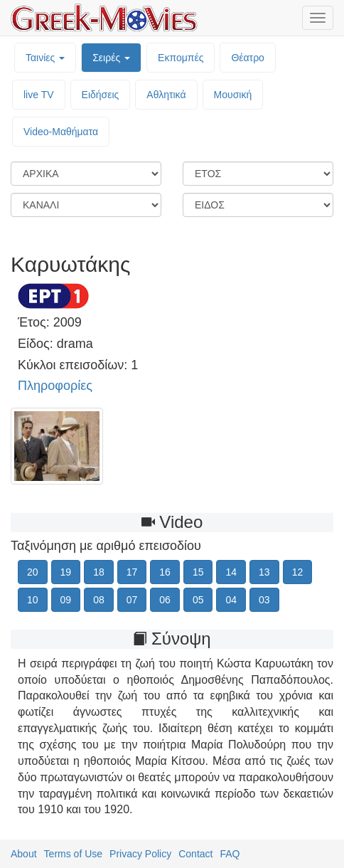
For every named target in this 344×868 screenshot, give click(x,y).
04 (231, 600)
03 (264, 600)
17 (132, 572)
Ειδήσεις (101, 95)
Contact (195, 854)
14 (231, 572)
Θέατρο (248, 58)
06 (165, 600)
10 (33, 600)
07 (132, 600)
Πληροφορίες (55, 386)
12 (298, 572)
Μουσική (233, 95)
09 (66, 600)
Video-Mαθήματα (61, 132)
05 (198, 600)
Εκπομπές (181, 58)
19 (66, 572)
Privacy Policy (140, 854)
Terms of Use (73, 854)
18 (99, 572)
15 (198, 572)
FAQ (230, 854)
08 (99, 600)
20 (33, 572)
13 (264, 572)
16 (165, 572)
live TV (39, 95)
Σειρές (111, 58)
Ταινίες (45, 58)
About (24, 854)
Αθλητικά (166, 95)
